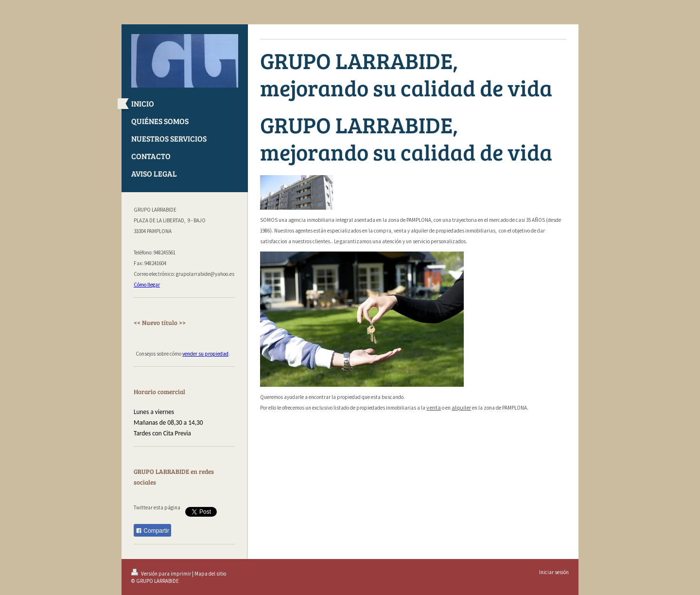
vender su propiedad (205, 354)
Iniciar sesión (554, 572)
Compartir (152, 531)
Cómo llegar (147, 285)
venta (434, 407)
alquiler (461, 407)
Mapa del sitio (210, 574)
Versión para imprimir (162, 574)
